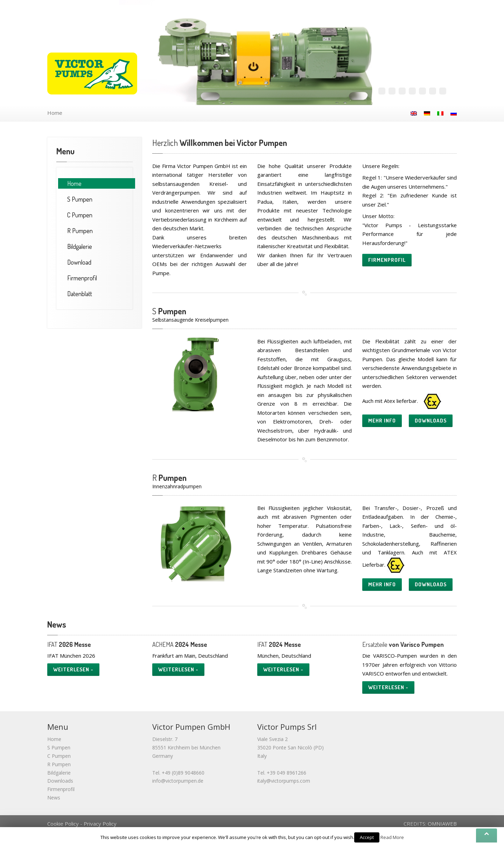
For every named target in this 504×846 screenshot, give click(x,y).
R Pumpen (59, 764)
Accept (367, 837)
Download (79, 262)
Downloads (60, 781)
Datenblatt (80, 294)
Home (55, 113)
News (54, 798)
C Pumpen (59, 756)
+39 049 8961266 (286, 773)
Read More (392, 837)
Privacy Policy (100, 824)
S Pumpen (59, 747)
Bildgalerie (80, 246)
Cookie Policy (63, 824)
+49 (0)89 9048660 (183, 773)
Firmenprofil (82, 278)
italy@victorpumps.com (284, 781)
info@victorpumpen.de (178, 781)
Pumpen (80, 199)
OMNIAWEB (442, 824)
